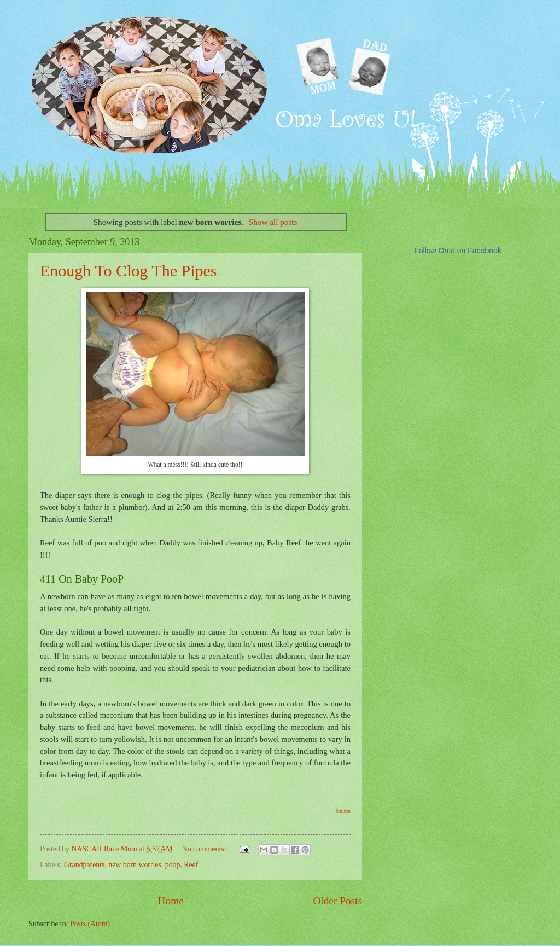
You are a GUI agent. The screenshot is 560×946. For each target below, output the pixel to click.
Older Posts (337, 901)
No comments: (205, 849)
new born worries (135, 865)
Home (171, 901)
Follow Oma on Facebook (458, 251)
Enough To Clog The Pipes (128, 271)
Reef (191, 865)
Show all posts (273, 222)
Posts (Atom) (90, 924)
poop (173, 865)
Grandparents (84, 865)
